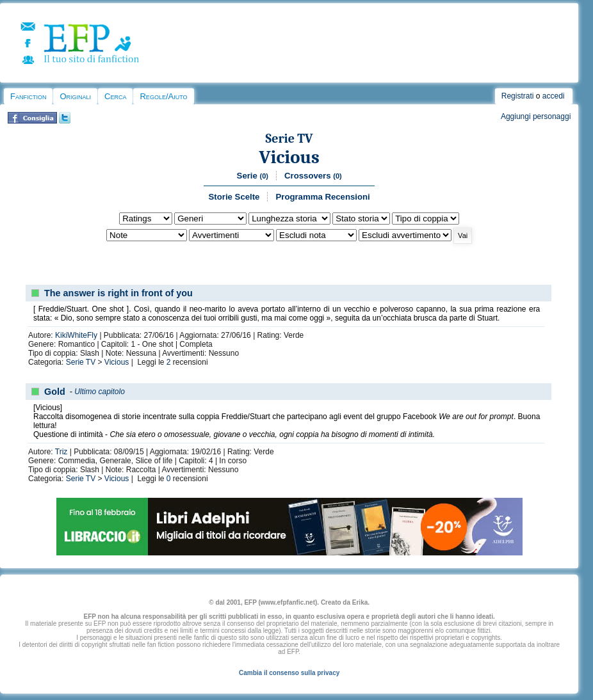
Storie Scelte (234, 197)
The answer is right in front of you (118, 293)
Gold (55, 392)
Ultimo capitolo (100, 392)
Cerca (115, 96)
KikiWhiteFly (76, 335)
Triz (61, 452)
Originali (75, 96)
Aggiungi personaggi (536, 116)
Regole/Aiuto (163, 96)
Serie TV (289, 139)
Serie (253, 176)
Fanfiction (28, 96)
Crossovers (313, 176)
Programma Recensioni (322, 197)
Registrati (518, 96)
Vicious (289, 157)
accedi (554, 96)
